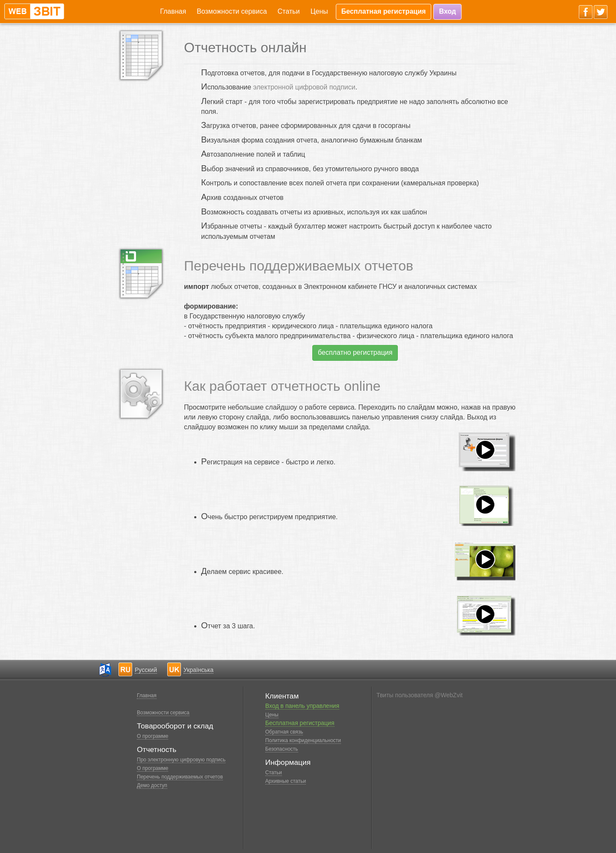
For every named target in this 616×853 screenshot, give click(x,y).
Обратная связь (284, 732)
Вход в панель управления (302, 706)
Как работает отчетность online (282, 386)
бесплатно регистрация (355, 352)
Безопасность (282, 749)
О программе (153, 736)
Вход (447, 11)
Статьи (289, 11)
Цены (319, 11)
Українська (198, 670)
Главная (173, 11)
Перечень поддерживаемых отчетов (299, 266)
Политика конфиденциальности (303, 740)
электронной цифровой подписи (304, 87)
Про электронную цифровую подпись (181, 760)
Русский (146, 670)
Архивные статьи (286, 781)
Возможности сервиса (232, 11)
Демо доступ (152, 785)
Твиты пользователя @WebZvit (419, 695)
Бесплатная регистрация (384, 11)
